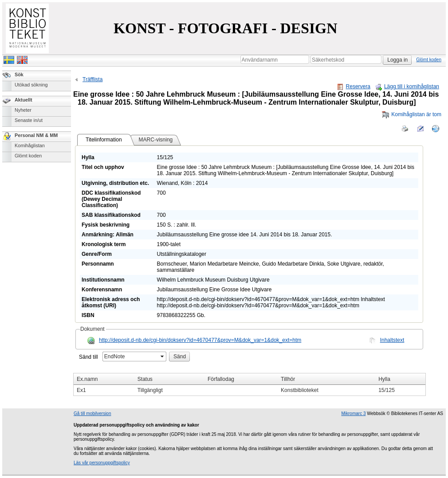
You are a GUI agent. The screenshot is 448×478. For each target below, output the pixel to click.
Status (145, 379)
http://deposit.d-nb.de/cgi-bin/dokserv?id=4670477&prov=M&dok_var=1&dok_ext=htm (200, 340)
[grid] (250, 384)
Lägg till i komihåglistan (407, 86)
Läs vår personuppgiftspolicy (102, 463)
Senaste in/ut (29, 120)
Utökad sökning (31, 85)
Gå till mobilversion (92, 413)
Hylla (384, 379)
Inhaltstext (392, 340)
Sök (19, 74)
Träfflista (88, 79)
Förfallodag (221, 379)
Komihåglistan (30, 145)
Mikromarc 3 (353, 413)
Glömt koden (429, 60)
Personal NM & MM (36, 135)
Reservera (354, 86)
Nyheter (23, 110)
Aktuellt (24, 100)
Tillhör (288, 379)
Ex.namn (87, 379)
